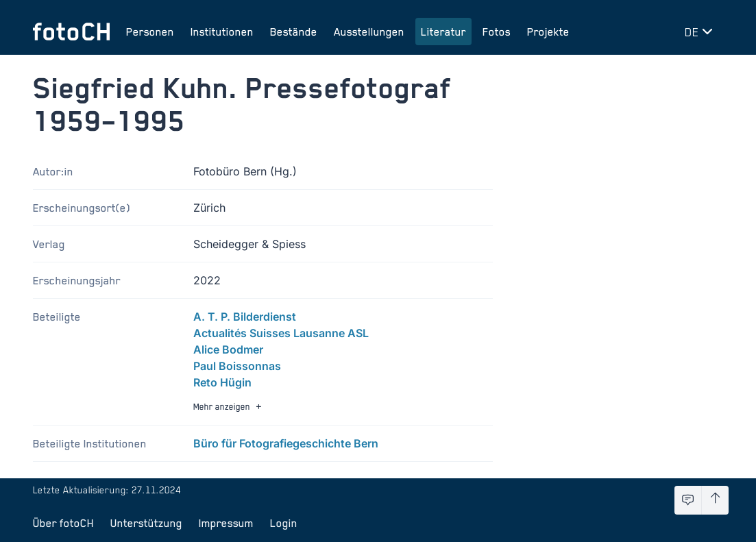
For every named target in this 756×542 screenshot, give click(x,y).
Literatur (443, 32)
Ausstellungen (369, 32)
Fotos (497, 32)
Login (284, 523)
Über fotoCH (63, 523)
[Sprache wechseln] (701, 32)
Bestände (294, 32)
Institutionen (222, 32)
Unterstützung (146, 523)
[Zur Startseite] (71, 32)
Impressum (226, 523)
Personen (150, 32)
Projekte (548, 32)
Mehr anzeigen (229, 407)
